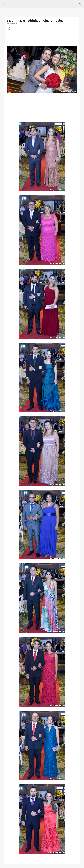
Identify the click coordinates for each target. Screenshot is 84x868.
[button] (9, 29)
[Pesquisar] (80, 4)
